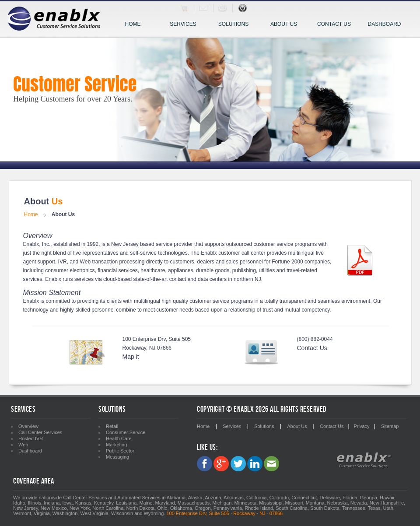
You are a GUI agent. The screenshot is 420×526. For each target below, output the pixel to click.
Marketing (116, 445)
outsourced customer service (260, 244)
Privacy (362, 426)
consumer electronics (70, 270)
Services (187, 25)
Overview (28, 426)
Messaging (117, 457)
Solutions (236, 25)
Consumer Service (126, 432)
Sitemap (390, 426)
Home (133, 24)
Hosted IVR (31, 438)
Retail (112, 426)
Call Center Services (40, 432)
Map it (131, 357)
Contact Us (334, 24)
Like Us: (207, 447)
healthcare (153, 270)
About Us (284, 24)
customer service (209, 301)
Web (85, 262)
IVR (63, 262)
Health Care (119, 438)
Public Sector (120, 451)
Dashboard (384, 24)
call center (254, 253)
